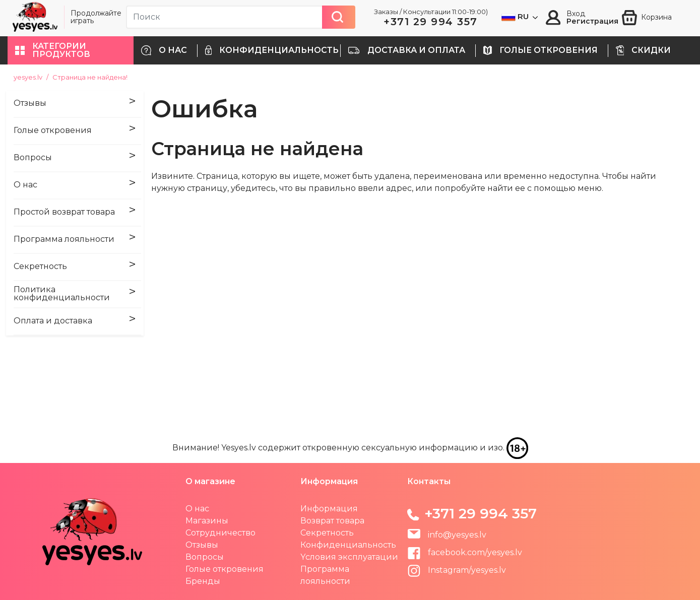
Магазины (207, 521)
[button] (71, 50)
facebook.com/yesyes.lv (465, 552)
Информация (329, 509)
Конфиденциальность (348, 545)
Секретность (327, 533)
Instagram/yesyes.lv (457, 570)
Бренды (203, 581)
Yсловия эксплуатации (349, 557)
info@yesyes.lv (457, 535)
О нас (197, 509)
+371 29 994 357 (431, 22)
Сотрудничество (220, 533)
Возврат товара (332, 521)
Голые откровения (225, 569)
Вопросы (205, 557)
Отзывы (202, 545)
